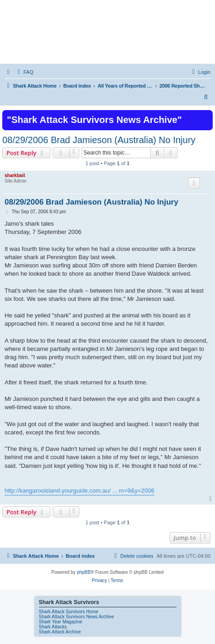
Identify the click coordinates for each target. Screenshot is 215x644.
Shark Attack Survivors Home (69, 612)
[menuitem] (24, 72)
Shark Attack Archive (60, 632)
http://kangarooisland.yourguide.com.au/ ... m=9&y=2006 (80, 491)
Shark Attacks (53, 627)
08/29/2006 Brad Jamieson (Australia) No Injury (99, 140)
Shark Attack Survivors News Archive (77, 617)
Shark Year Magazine (61, 622)
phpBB (84, 572)
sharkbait (15, 175)
